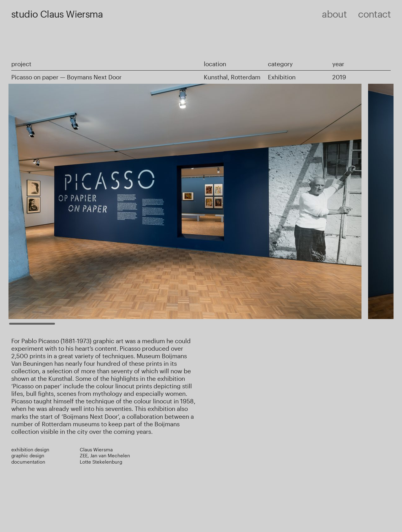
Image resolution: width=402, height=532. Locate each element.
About (334, 14)
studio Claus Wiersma (57, 14)
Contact (374, 14)
